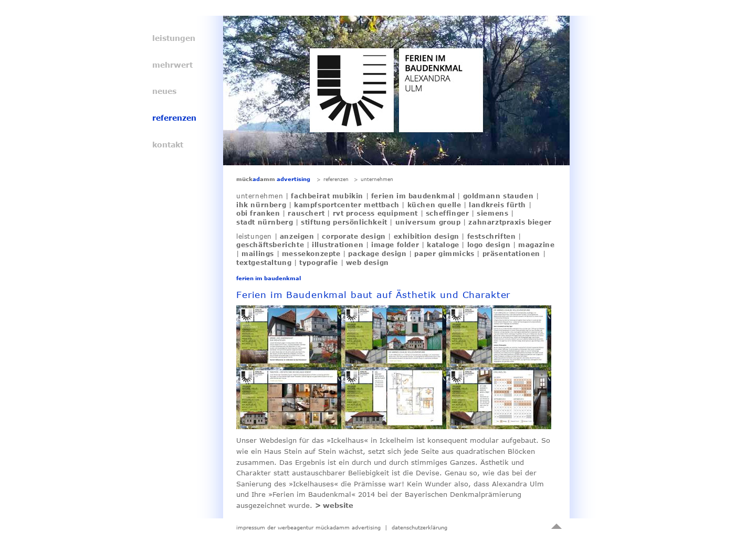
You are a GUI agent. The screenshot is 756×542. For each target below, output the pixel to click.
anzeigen (297, 236)
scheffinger (448, 213)
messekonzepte (311, 253)
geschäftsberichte (270, 245)
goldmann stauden (498, 196)
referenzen (174, 118)
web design (367, 262)
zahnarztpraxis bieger (510, 222)
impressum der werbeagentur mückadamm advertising (308, 527)
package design (377, 253)
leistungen (174, 38)
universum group (428, 222)
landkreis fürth (497, 205)
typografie (319, 262)
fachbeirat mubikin (327, 196)
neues (164, 91)
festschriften (492, 236)
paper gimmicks (444, 253)
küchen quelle (434, 205)
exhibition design (427, 236)
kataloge (443, 245)
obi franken (258, 213)
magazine (537, 245)
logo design (489, 245)
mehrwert (172, 65)
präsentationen (511, 253)
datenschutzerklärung (419, 527)
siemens (492, 213)
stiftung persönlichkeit (344, 222)
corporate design (354, 236)
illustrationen (338, 245)
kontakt (168, 145)
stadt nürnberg (265, 222)
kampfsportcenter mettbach (347, 205)
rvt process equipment (376, 213)
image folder (395, 245)
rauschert (306, 213)
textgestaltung (264, 262)
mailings (258, 253)
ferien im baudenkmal (413, 196)
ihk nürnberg (261, 205)
